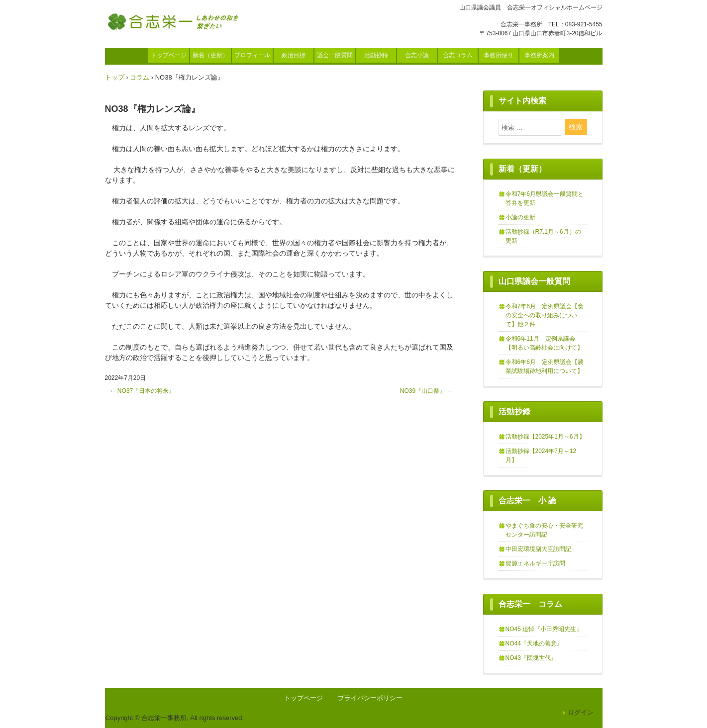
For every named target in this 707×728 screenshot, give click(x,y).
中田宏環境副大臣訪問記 (538, 549)
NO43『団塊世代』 (531, 658)
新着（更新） (210, 55)
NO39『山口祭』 (427, 391)
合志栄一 (176, 21)
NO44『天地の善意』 (534, 643)
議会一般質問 (335, 55)
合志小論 (417, 55)
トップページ (169, 55)
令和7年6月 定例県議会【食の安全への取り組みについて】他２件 (545, 315)
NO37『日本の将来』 (143, 391)
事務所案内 (539, 55)
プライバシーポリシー (370, 698)
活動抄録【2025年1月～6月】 (545, 437)
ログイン (581, 712)
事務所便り (499, 55)
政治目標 (294, 55)
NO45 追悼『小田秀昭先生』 (544, 629)
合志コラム (458, 55)
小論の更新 (520, 217)
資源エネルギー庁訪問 (535, 563)
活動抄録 (376, 55)
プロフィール (252, 55)
